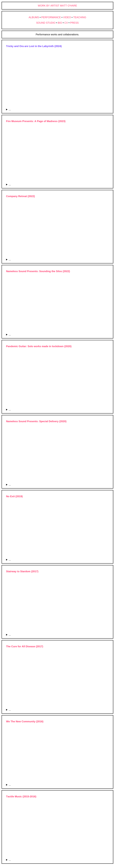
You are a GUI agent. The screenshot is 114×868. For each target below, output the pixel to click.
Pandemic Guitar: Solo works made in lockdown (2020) (39, 346)
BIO (60, 23)
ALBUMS (34, 17)
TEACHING (80, 17)
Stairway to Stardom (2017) (22, 571)
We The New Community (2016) (25, 721)
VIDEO (67, 17)
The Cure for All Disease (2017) (25, 646)
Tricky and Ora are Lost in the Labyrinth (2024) (34, 46)
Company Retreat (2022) (20, 196)
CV (66, 23)
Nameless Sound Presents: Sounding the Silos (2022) (38, 271)
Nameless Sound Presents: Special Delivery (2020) (36, 421)
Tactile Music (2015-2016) (21, 796)
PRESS (74, 23)
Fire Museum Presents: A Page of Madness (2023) (36, 121)
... (10, 109)
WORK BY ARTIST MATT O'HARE (57, 6)
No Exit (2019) (14, 496)
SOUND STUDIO (46, 23)
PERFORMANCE (51, 17)
